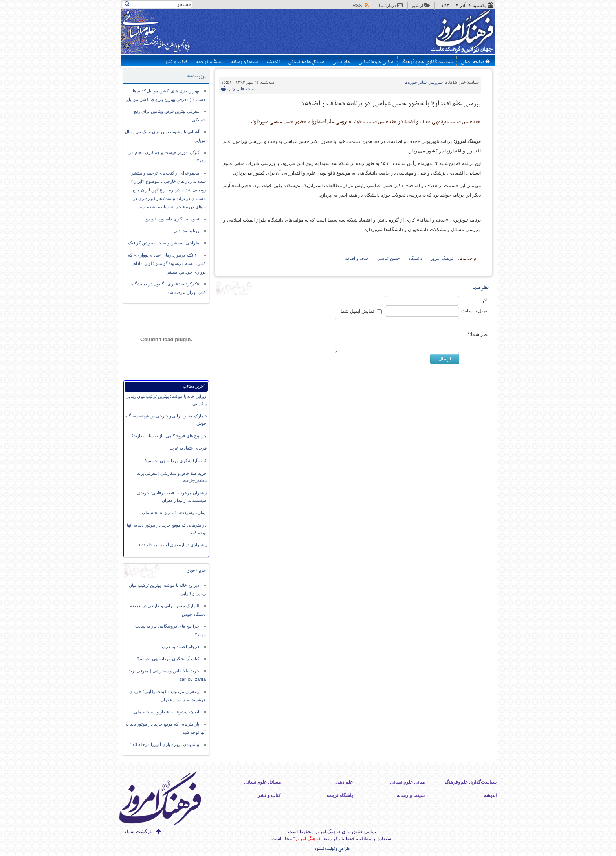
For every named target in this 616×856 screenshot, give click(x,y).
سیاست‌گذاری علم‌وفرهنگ (427, 62)
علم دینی (341, 62)
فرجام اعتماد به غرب (188, 448)
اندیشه (273, 62)
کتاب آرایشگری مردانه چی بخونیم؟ (176, 461)
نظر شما (480, 288)
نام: (485, 300)
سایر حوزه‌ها (423, 82)
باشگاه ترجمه (209, 62)
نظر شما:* (478, 334)
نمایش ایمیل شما (357, 311)
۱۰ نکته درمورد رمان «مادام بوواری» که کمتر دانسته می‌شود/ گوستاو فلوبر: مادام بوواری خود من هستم (167, 264)
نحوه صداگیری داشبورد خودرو (172, 219)
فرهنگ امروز (442, 258)
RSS (361, 5)
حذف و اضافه (357, 258)
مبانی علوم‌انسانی (376, 62)
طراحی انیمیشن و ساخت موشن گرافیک (164, 243)
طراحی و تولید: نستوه (332, 849)
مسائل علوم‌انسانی (306, 62)
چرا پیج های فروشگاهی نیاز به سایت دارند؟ (169, 436)
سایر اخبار (196, 571)
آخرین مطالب (194, 387)
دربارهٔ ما (391, 5)
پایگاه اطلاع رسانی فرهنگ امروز (433, 33)
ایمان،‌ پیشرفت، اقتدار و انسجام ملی (174, 512)
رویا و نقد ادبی (186, 231)
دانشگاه (415, 258)
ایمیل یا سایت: (474, 311)
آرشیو (421, 5)
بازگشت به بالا (138, 832)
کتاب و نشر (176, 62)
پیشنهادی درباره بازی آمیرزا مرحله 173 (173, 545)
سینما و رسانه (245, 62)
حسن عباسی (389, 258)
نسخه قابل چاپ (238, 89)
